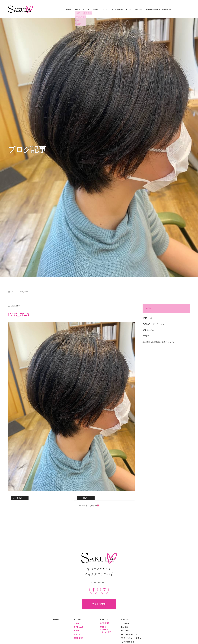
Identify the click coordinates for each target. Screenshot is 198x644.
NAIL (77, 21)
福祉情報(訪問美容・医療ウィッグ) (159, 10)
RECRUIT (139, 10)
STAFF (96, 10)
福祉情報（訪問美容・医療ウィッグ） (159, 342)
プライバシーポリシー (133, 638)
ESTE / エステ (149, 336)
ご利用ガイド (128, 642)
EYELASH (79, 17)
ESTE (77, 24)
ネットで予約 (99, 604)
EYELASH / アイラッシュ (153, 324)
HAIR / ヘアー (148, 318)
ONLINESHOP (117, 10)
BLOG (129, 10)
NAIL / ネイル (148, 330)
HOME (69, 10)
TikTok (105, 10)
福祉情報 (78, 638)
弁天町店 (87, 13)
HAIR (77, 13)
